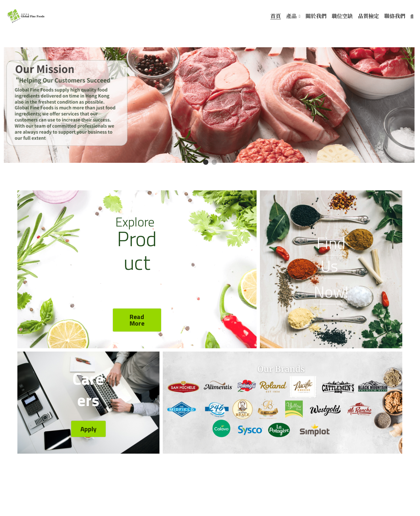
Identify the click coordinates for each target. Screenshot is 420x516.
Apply (88, 430)
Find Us (333, 255)
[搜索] (412, 17)
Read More (137, 320)
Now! (331, 292)
